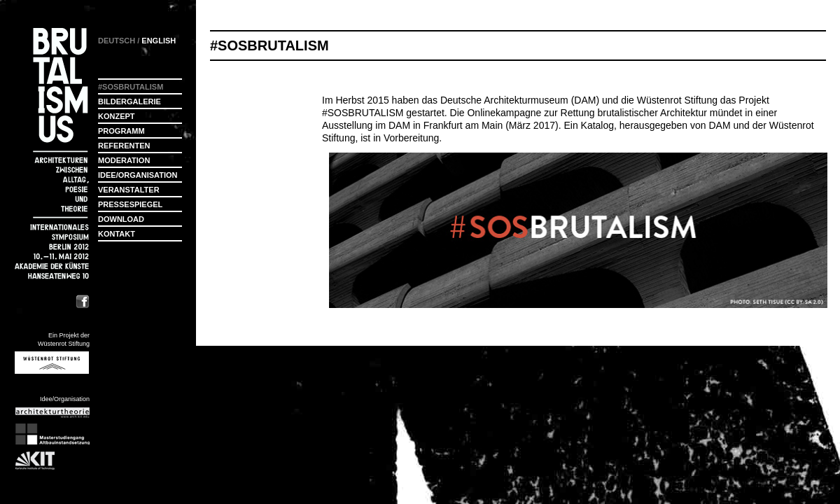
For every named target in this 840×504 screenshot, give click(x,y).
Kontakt (117, 234)
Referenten (124, 146)
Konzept (117, 116)
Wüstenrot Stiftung (677, 100)
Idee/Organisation (138, 175)
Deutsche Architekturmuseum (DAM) (520, 100)
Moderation (124, 160)
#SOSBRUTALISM (363, 113)
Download (121, 219)
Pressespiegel (130, 204)
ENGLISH (159, 41)
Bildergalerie (129, 101)
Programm (121, 131)
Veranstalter (129, 190)
